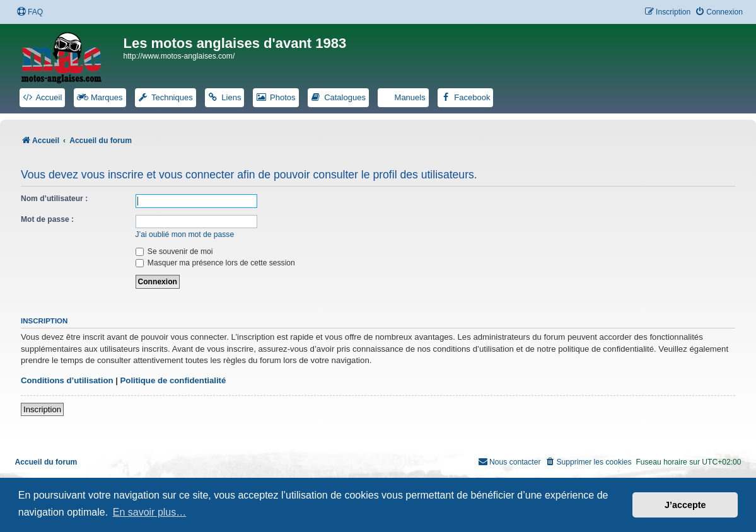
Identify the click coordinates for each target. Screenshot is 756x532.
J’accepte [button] (685, 505)
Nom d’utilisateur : (54, 199)
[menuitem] (30, 12)
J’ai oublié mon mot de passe (185, 234)
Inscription (42, 409)
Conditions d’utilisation (67, 380)
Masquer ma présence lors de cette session (215, 263)
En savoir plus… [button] (150, 512)
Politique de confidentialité (173, 380)
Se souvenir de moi (174, 252)
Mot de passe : (47, 219)
